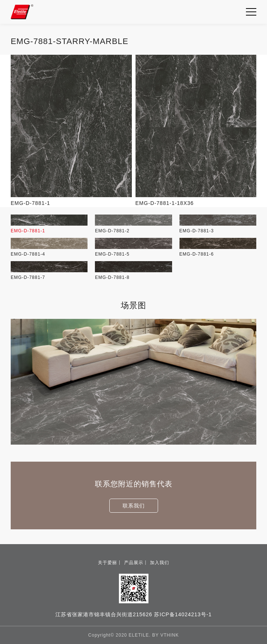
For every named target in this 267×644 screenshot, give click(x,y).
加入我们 (160, 563)
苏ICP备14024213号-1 (183, 614)
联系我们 (134, 506)
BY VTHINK (165, 635)
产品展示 (134, 563)
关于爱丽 (107, 563)
